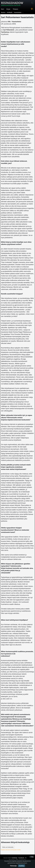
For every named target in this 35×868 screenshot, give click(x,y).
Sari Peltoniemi (9, 30)
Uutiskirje (14, 858)
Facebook (21, 858)
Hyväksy (22, 866)
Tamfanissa (5, 32)
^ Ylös (32, 857)
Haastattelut (17, 22)
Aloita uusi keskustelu (8, 847)
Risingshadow (12, 4)
